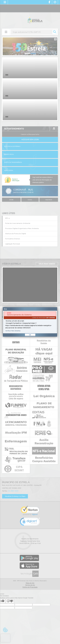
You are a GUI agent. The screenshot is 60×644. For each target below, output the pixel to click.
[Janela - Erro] (30, 322)
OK (30, 335)
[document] (30, 322)
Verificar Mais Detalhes (13, 331)
